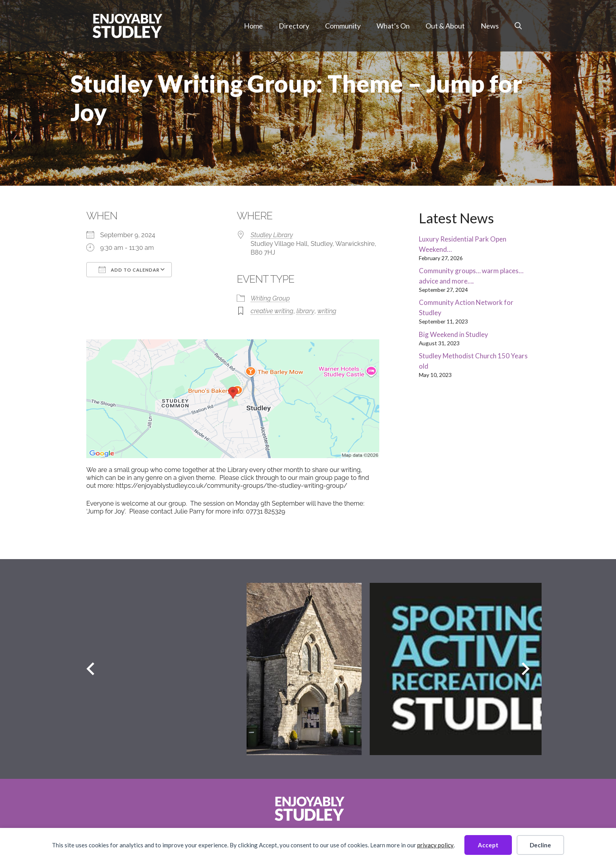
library (305, 311)
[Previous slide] (90, 669)
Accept (488, 845)
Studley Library (272, 235)
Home (253, 26)
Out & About (445, 26)
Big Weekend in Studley (453, 334)
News (490, 26)
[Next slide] (526, 669)
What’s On (393, 26)
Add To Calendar (129, 270)
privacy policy (435, 845)
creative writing (272, 311)
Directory (294, 26)
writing (327, 311)
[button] (518, 26)
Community (343, 26)
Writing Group (270, 298)
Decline (540, 845)
